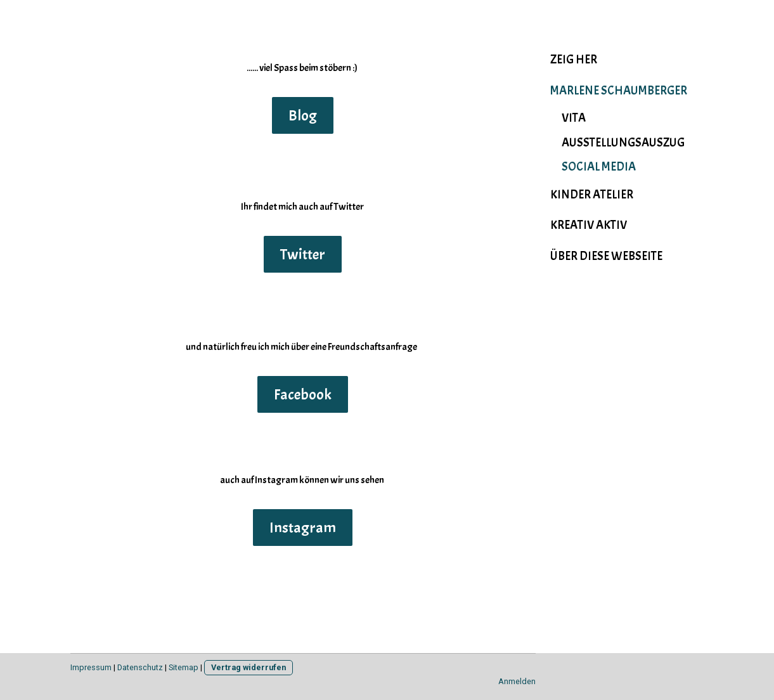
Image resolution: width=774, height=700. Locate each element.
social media (599, 167)
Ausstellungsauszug (623, 143)
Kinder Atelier (592, 195)
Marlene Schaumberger (619, 91)
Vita (574, 118)
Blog (303, 115)
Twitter (303, 254)
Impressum (91, 667)
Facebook (303, 394)
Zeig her (574, 60)
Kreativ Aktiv (589, 225)
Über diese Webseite (606, 256)
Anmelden (517, 681)
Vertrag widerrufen (248, 667)
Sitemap (184, 667)
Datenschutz (140, 667)
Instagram (303, 528)
